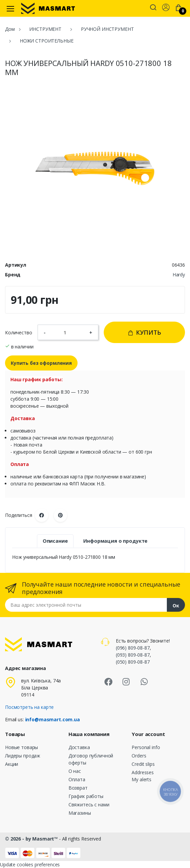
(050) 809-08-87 (133, 662)
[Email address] (86, 605)
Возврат (78, 788)
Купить (144, 332)
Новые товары (21, 747)
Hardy (179, 275)
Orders (139, 756)
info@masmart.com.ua (53, 719)
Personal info (146, 747)
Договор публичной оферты (91, 759)
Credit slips (143, 764)
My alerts (141, 779)
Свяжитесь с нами (89, 805)
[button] (153, 8)
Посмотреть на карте (29, 707)
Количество (19, 332)
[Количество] (67, 332)
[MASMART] (48, 8)
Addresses (143, 772)
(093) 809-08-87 (133, 655)
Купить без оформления (41, 363)
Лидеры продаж (23, 756)
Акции (12, 764)
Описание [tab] (55, 541)
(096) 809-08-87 (133, 648)
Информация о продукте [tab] (115, 541)
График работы (86, 796)
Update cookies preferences (30, 864)
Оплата (77, 779)
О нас (75, 771)
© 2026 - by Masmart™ (32, 839)
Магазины (80, 813)
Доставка (79, 747)
